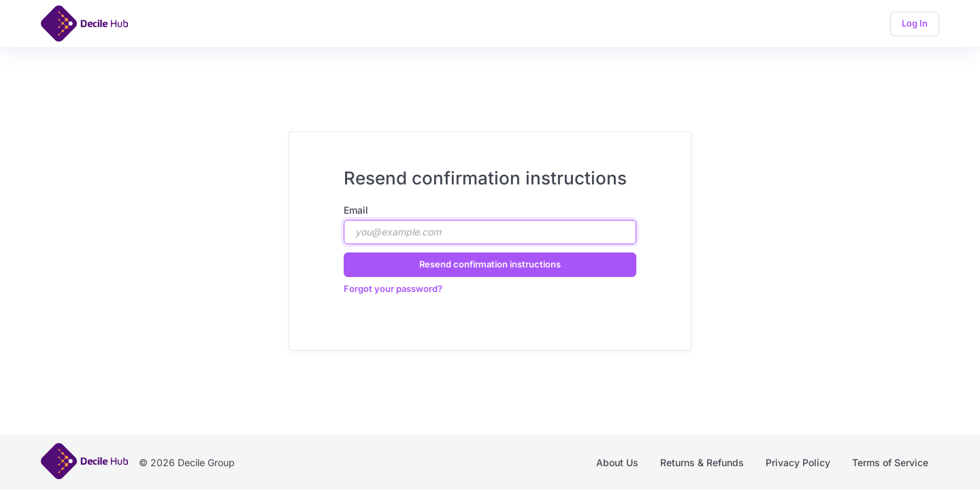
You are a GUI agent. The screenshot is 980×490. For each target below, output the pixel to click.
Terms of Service (890, 462)
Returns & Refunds (702, 462)
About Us (617, 462)
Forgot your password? (393, 289)
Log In (915, 23)
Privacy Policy (798, 462)
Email (356, 210)
